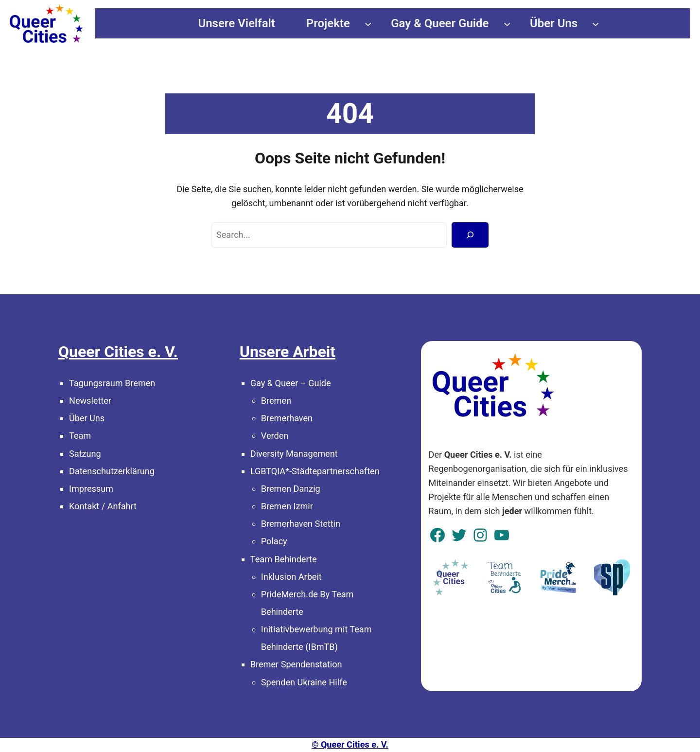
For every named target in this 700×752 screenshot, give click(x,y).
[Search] (470, 235)
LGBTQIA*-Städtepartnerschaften (315, 471)
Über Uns (87, 418)
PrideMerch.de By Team (307, 594)
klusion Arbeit (295, 577)
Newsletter (90, 401)
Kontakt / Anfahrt (103, 506)
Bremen (276, 401)
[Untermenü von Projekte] (368, 23)
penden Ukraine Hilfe (307, 682)
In (265, 577)
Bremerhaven (287, 418)
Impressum (91, 489)
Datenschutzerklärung (112, 471)
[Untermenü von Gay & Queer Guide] (507, 23)
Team (80, 436)
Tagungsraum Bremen (112, 383)
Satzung (85, 454)
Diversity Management (294, 454)
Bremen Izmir (287, 506)
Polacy (274, 541)
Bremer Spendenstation (296, 665)
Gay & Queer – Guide (291, 383)
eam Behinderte (286, 559)
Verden (275, 436)
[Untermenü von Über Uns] (595, 23)
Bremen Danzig (291, 489)
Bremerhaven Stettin (301, 524)
